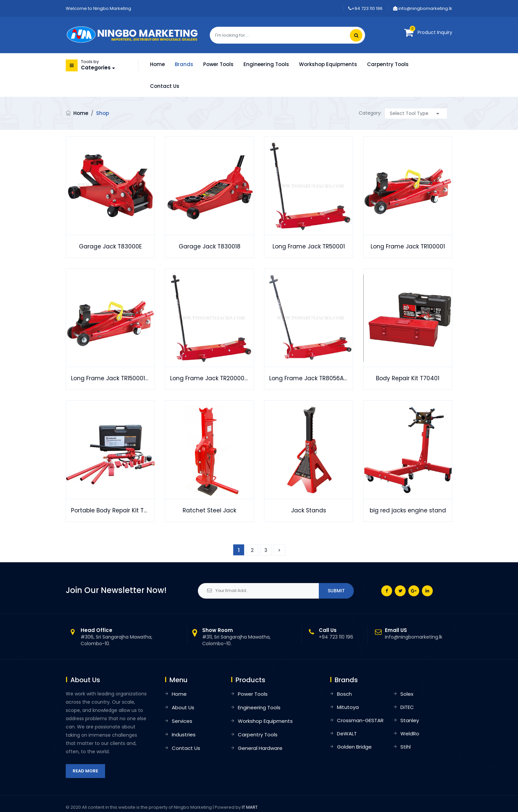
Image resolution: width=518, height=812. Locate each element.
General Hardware (260, 748)
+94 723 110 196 (365, 8)
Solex (407, 694)
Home (157, 64)
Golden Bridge (354, 747)
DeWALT (347, 734)
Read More (85, 771)
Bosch (344, 694)
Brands (184, 64)
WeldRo (410, 734)
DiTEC (407, 707)
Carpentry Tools (388, 64)
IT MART (250, 807)
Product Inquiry (435, 32)
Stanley (410, 720)
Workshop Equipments (328, 64)
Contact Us (165, 86)
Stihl (406, 747)
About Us (183, 707)
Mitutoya (348, 707)
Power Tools (218, 64)
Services (182, 721)
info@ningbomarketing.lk (423, 8)
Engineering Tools (266, 64)
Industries (184, 735)
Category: (370, 113)
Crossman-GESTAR (360, 720)
